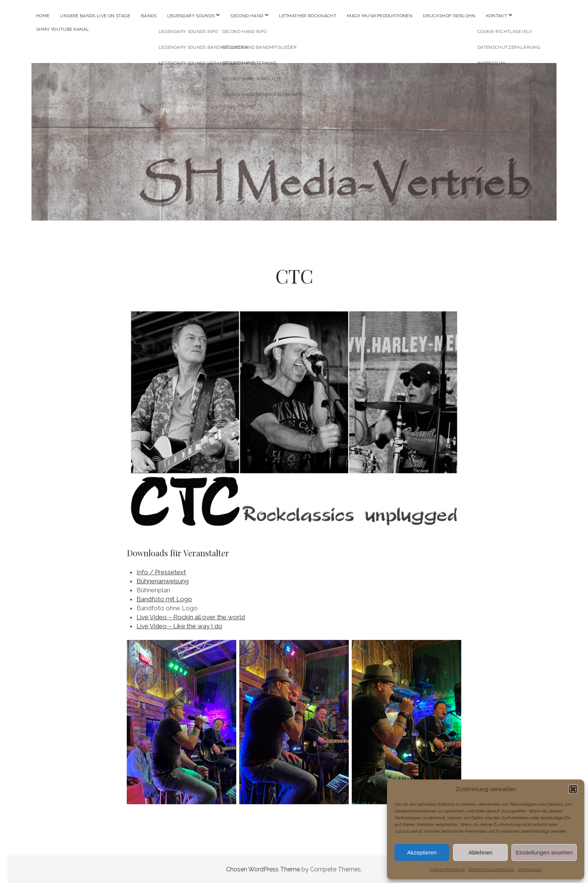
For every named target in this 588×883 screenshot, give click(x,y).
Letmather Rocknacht (308, 16)
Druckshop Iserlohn (449, 16)
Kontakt (497, 16)
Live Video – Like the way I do (179, 626)
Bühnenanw (153, 581)
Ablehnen (480, 852)
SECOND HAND (247, 16)
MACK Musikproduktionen (380, 16)
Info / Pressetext (161, 572)
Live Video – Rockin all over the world (191, 617)
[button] (573, 789)
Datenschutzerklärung (491, 869)
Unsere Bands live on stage (95, 16)
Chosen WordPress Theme (263, 869)
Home (43, 16)
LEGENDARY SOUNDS (191, 16)
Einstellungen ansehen (544, 852)
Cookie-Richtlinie (447, 869)
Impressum (530, 869)
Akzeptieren (422, 852)
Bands (149, 16)
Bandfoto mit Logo (164, 599)
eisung (179, 581)
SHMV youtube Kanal (62, 29)
